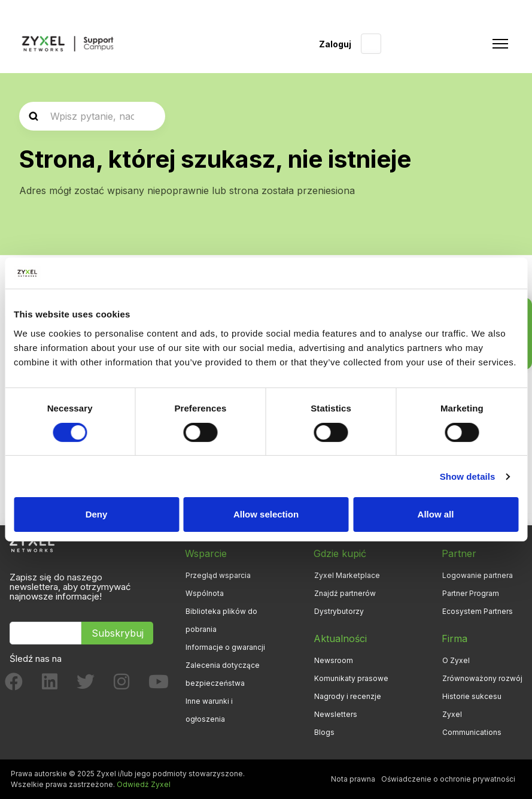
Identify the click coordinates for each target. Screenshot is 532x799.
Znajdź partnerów (345, 593)
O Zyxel (456, 660)
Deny (97, 514)
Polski (371, 44)
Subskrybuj (118, 633)
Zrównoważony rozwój (482, 678)
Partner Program (471, 593)
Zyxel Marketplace (347, 575)
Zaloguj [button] (335, 44)
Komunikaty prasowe (351, 678)
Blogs (324, 732)
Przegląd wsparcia (218, 575)
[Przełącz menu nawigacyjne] (500, 44)
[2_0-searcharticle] (92, 116)
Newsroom (334, 660)
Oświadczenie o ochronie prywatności (448, 779)
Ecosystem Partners (478, 611)
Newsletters (336, 714)
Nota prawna (353, 779)
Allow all (436, 514)
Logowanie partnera (478, 575)
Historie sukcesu (472, 696)
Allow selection (266, 514)
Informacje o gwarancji (225, 647)
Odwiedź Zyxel (144, 784)
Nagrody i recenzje (348, 696)
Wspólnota (205, 593)
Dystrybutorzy (339, 611)
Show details (468, 476)
